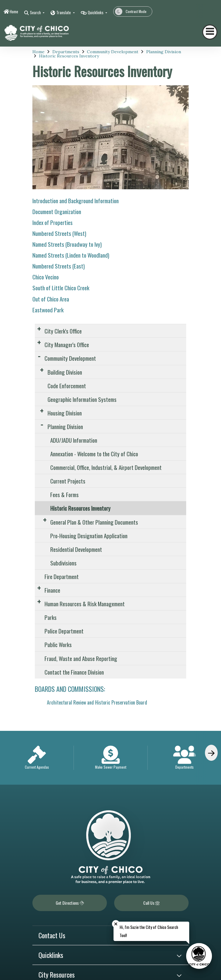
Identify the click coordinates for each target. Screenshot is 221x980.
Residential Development (76, 549)
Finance (52, 590)
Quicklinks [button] (96, 12)
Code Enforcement (67, 386)
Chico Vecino (46, 277)
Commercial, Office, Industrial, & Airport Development (106, 467)
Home (14, 11)
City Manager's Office (67, 344)
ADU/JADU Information (74, 440)
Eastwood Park (48, 310)
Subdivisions (63, 563)
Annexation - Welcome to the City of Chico (94, 454)
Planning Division (164, 52)
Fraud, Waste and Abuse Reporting (81, 658)
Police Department (64, 631)
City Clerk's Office (63, 331)
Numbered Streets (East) (59, 266)
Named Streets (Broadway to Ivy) (67, 244)
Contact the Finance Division (74, 672)
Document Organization (57, 211)
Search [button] (36, 12)
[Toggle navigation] (210, 32)
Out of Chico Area (51, 299)
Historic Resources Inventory (69, 56)
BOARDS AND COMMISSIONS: (70, 689)
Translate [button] (64, 12)
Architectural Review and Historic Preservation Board (97, 702)
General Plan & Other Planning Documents (94, 522)
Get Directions (70, 903)
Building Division (65, 372)
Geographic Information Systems (82, 399)
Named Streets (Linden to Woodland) (71, 255)
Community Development (113, 52)
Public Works (58, 644)
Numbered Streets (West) (59, 233)
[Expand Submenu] (39, 329)
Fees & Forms (64, 494)
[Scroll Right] (211, 753)
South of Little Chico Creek (61, 288)
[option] (37, 758)
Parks (51, 617)
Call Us (151, 903)
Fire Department (62, 576)
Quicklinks (51, 955)
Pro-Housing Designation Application (89, 536)
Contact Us (52, 935)
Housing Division (65, 413)
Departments (66, 52)
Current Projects (68, 481)
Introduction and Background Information (76, 200)
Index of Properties (53, 222)
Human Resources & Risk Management (85, 604)
